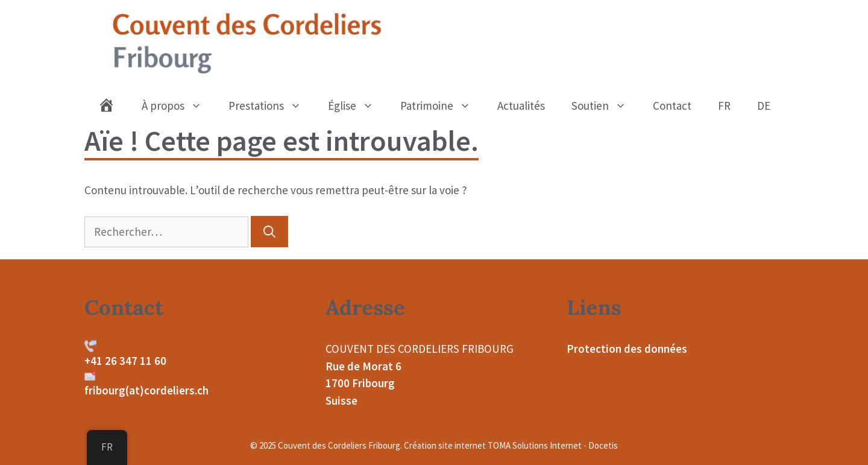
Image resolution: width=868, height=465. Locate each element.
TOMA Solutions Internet (535, 445)
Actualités (521, 106)
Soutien (605, 106)
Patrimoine (442, 106)
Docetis (603, 445)
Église (357, 106)
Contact (672, 106)
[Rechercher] (269, 232)
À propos (178, 106)
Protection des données (627, 349)
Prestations (272, 106)
